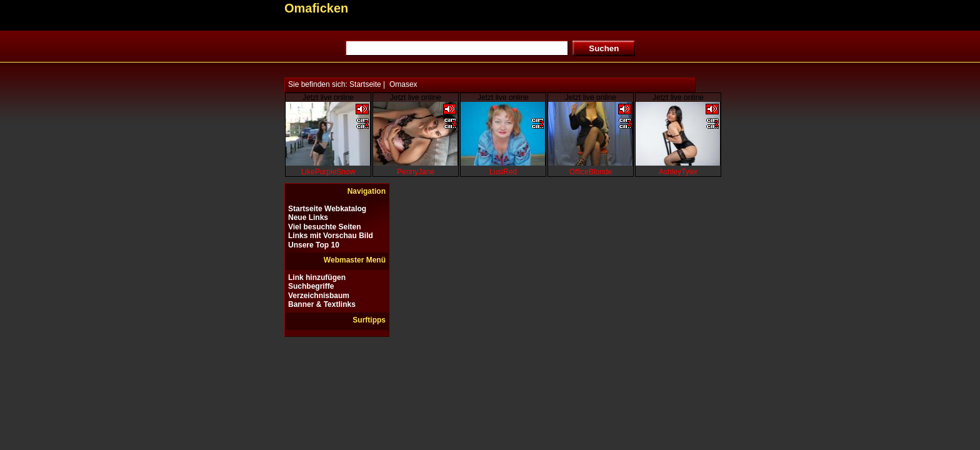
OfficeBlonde (591, 172)
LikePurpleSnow (328, 172)
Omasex (403, 84)
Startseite (365, 84)
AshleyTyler (678, 172)
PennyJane (416, 172)
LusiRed (503, 172)
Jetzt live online (328, 97)
